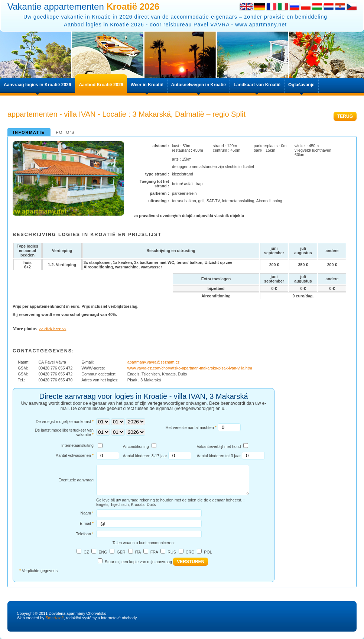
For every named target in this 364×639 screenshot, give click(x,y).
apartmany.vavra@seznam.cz (153, 362)
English (246, 7)
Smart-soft (54, 618)
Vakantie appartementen (83, 7)
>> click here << (53, 329)
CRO (190, 552)
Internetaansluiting (77, 445)
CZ (86, 552)
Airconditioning (136, 446)
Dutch (329, 7)
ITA (138, 552)
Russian (294, 7)
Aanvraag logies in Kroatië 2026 (37, 85)
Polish (306, 7)
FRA (154, 552)
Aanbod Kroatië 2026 (101, 85)
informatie (29, 132)
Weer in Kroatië (147, 85)
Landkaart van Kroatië (257, 85)
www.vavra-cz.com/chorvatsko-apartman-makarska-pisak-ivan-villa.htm (190, 368)
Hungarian (317, 7)
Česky (352, 7)
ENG (103, 552)
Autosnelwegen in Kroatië (199, 85)
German (259, 7)
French (271, 7)
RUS (172, 552)
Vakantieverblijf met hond (219, 446)
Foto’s (66, 132)
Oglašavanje (301, 85)
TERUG (345, 116)
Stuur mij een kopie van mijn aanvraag (138, 562)
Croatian (340, 7)
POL (208, 552)
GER (121, 552)
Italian (283, 7)
